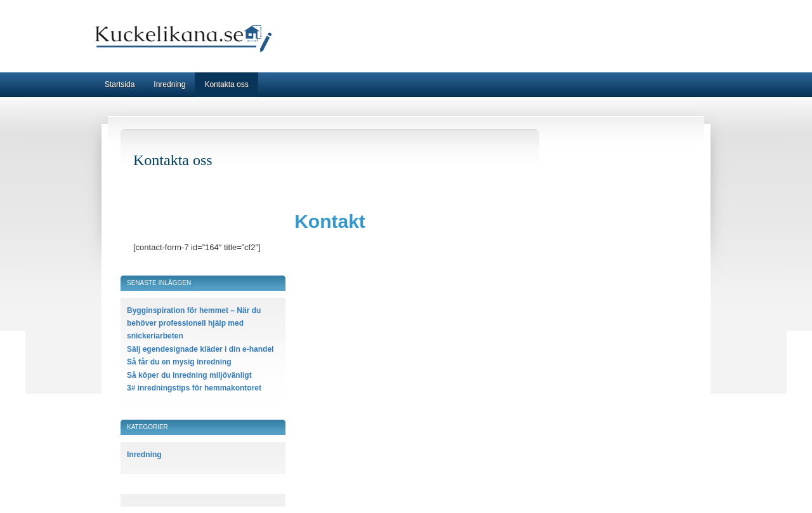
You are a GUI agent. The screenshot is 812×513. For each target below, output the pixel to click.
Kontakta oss (226, 84)
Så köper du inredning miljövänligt (189, 375)
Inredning (169, 84)
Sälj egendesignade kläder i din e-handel (200, 349)
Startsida (120, 84)
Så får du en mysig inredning (179, 362)
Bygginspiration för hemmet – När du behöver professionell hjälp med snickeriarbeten (194, 323)
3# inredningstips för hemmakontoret (194, 388)
